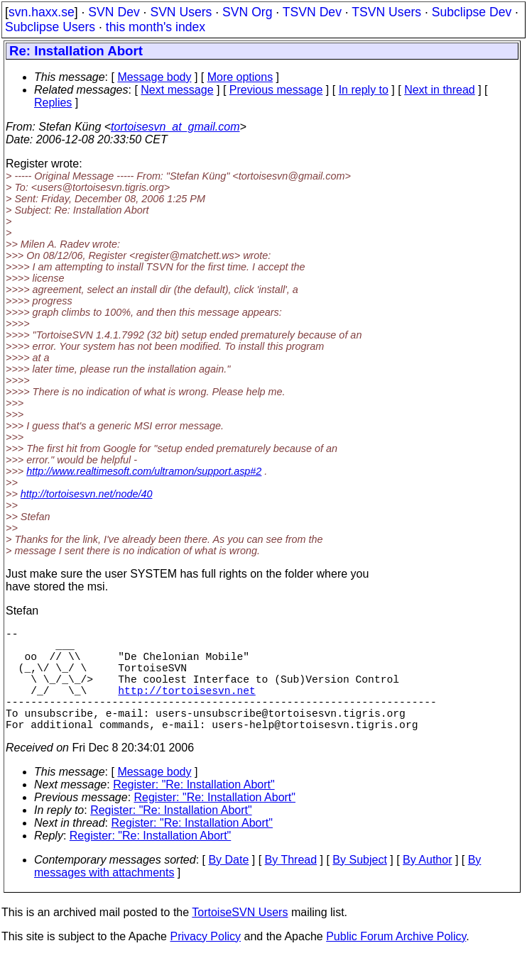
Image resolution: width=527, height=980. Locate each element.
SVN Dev (114, 12)
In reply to (364, 90)
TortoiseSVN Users (240, 938)
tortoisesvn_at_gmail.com (175, 127)
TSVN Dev (312, 12)
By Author (427, 885)
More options (240, 77)
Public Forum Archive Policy (396, 962)
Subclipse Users (50, 27)
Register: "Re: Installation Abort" (194, 810)
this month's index (156, 27)
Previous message (276, 90)
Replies (53, 103)
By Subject (359, 885)
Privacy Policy (205, 962)
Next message (177, 90)
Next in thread (440, 90)
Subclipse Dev (472, 12)
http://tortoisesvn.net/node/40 (87, 494)
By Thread (291, 885)
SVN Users (181, 12)
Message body (154, 77)
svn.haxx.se (42, 12)
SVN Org (247, 12)
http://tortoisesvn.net (186, 707)
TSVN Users (386, 12)
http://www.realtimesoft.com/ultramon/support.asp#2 (144, 471)
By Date (228, 885)
